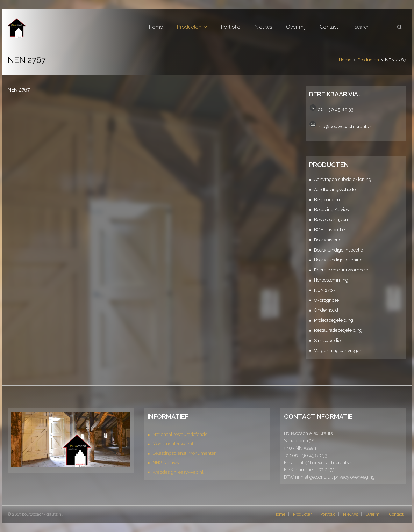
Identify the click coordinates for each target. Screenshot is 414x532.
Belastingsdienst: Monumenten (185, 453)
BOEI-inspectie (329, 230)
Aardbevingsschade (335, 190)
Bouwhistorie (328, 240)
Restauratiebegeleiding (338, 330)
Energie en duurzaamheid (341, 270)
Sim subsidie (327, 340)
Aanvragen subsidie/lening (343, 179)
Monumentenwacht (173, 444)
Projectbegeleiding (334, 320)
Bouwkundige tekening (338, 260)
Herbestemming (331, 280)
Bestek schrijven (331, 220)
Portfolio (328, 514)
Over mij (374, 514)
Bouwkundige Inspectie (338, 250)
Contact (396, 514)
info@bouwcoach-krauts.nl (346, 126)
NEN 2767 (325, 290)
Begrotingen (327, 200)
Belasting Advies (331, 209)
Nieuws (351, 514)
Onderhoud (326, 310)
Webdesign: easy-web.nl (178, 472)
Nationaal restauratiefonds (180, 434)
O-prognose (326, 300)
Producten (368, 60)
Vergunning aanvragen (338, 351)
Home (345, 60)
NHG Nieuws (166, 463)
